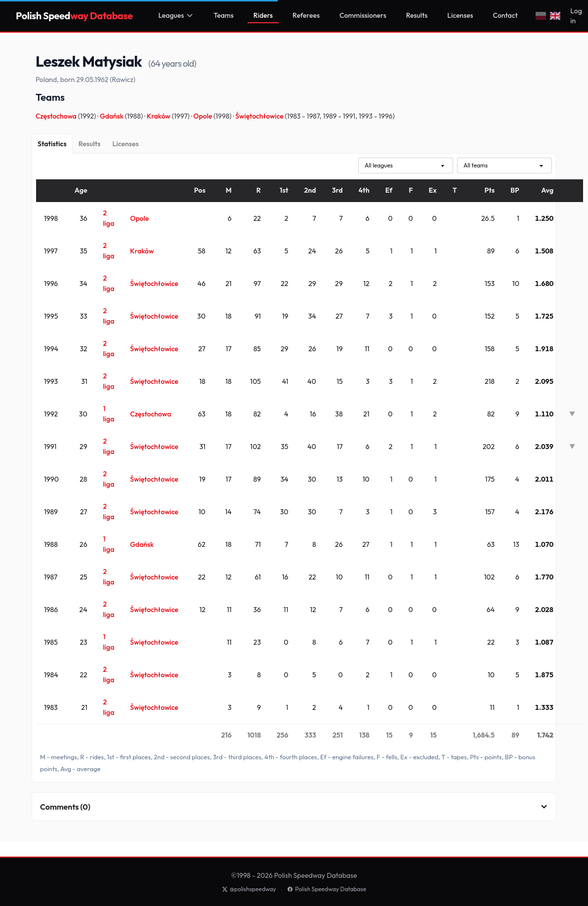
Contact (505, 15)
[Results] (90, 144)
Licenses (460, 15)
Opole (203, 116)
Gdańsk (112, 116)
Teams (224, 15)
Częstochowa (57, 116)
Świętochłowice (260, 116)
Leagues (176, 15)
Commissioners (363, 15)
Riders (263, 15)
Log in (576, 16)
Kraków (159, 116)
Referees (306, 15)
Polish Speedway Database (327, 889)
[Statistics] (52, 144)
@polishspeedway (249, 889)
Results (417, 15)
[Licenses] (125, 144)
